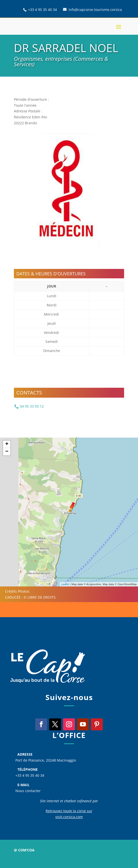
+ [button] (7, 444)
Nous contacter (28, 791)
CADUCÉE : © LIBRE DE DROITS (30, 597)
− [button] (7, 452)
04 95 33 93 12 (29, 407)
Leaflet (65, 584)
